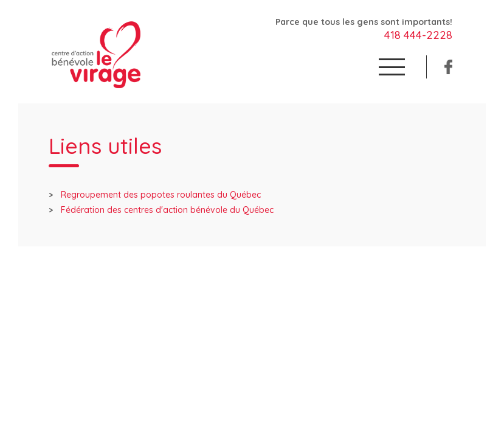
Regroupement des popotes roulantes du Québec (161, 195)
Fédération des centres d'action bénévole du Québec (167, 210)
